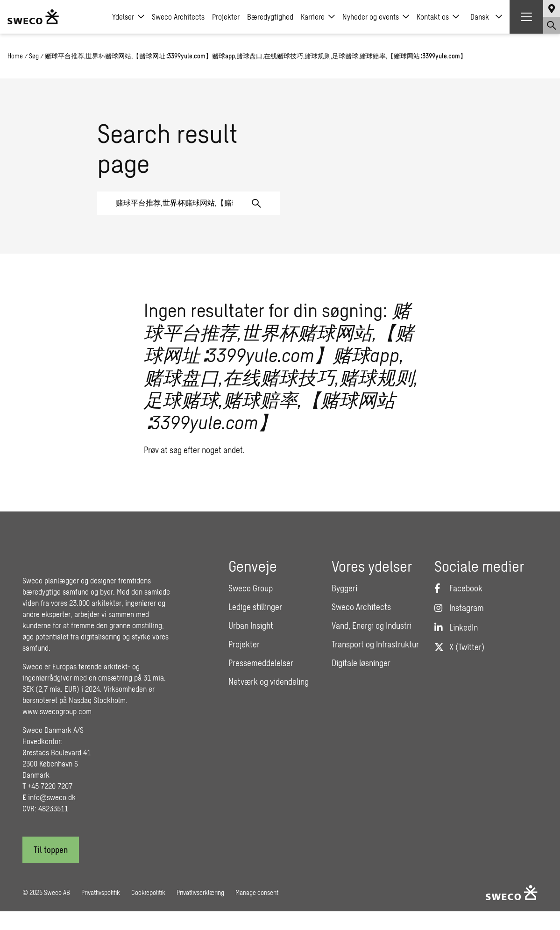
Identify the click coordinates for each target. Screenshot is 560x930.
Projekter (226, 17)
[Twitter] (459, 647)
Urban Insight (251, 625)
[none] (486, 17)
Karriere (318, 17)
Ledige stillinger (255, 607)
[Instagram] (459, 608)
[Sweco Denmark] (33, 17)
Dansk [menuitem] (480, 17)
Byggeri (344, 588)
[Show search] (552, 25)
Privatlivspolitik (101, 892)
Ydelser (128, 17)
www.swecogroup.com (57, 711)
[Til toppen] (51, 850)
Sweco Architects (178, 17)
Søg (34, 56)
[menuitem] (486, 17)
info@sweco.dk (52, 797)
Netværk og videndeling (269, 682)
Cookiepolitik (148, 892)
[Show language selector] (552, 8)
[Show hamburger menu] (526, 17)
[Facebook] (458, 588)
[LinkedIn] (456, 627)
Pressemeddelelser (261, 663)
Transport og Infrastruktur (375, 644)
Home (15, 56)
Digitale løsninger (361, 663)
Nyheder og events (376, 17)
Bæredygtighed (270, 17)
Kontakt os (438, 17)
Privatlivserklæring (200, 892)
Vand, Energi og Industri (372, 625)
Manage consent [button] (257, 892)
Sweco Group (251, 588)
